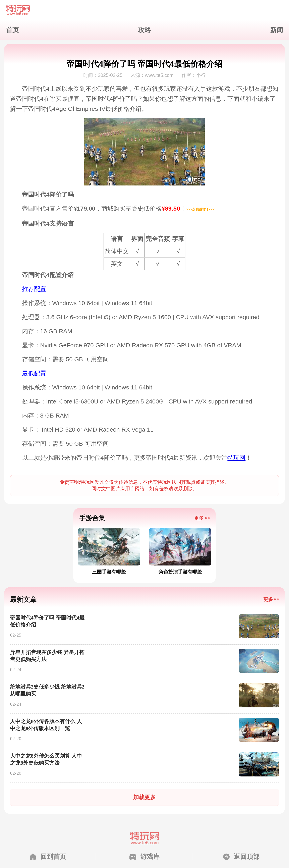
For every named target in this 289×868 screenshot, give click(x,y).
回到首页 (53, 857)
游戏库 (150, 857)
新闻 (277, 30)
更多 (199, 518)
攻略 (144, 30)
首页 (12, 30)
